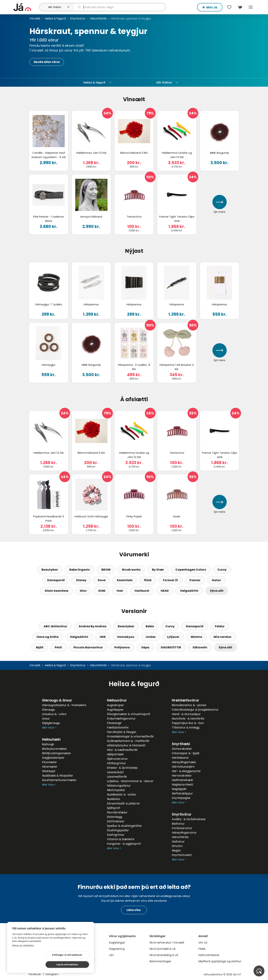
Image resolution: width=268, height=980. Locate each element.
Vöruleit (35, 19)
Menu (251, 7)
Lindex (151, 637)
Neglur (176, 850)
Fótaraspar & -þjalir (186, 753)
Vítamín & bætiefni (121, 839)
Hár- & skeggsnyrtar (186, 771)
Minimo (196, 637)
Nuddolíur (114, 799)
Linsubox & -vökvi (54, 714)
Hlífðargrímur (116, 763)
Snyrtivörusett (182, 855)
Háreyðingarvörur (184, 833)
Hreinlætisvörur (185, 700)
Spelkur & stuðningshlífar (124, 826)
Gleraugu (48, 710)
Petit (58, 647)
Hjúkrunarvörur (117, 759)
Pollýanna (122, 647)
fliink (148, 580)
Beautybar (50, 570)
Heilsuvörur (117, 700)
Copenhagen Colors (191, 570)
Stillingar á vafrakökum (35, 964)
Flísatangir (114, 723)
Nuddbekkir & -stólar (122, 795)
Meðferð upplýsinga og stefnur (220, 961)
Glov (83, 591)
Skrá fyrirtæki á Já (162, 949)
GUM (102, 591)
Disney (81, 580)
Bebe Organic (80, 570)
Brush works (131, 570)
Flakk (202, 949)
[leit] (119, 7)
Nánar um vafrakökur (23, 955)
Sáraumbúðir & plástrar (123, 803)
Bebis (150, 626)
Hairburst (142, 591)
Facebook (35, 974)
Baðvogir (48, 744)
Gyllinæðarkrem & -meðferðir (128, 741)
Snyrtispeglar (181, 798)
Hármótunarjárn (183, 767)
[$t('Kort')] (240, 7)
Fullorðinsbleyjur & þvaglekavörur (195, 710)
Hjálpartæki (115, 754)
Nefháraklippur (182, 793)
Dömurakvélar (182, 749)
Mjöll (40, 647)
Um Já (203, 943)
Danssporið (56, 580)
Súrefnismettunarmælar (59, 780)
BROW (106, 570)
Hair (120, 591)
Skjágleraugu (51, 723)
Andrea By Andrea (93, 626)
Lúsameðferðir (117, 777)
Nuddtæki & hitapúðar (58, 776)
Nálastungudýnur (119, 786)
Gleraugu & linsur (57, 700)
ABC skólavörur (55, 626)
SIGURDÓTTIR (171, 647)
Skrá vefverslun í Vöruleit (167, 943)
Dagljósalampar (53, 758)
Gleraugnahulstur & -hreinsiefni (64, 705)
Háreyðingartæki (184, 762)
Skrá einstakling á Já (164, 955)
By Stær (158, 570)
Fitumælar (49, 762)
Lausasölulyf (115, 772)
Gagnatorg (117, 949)
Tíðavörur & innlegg (186, 727)
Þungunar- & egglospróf (124, 844)
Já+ (111, 955)
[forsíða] (26, 7)
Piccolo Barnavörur (88, 647)
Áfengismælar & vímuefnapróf (129, 714)
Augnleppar (115, 710)
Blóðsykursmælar (54, 749)
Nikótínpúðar (116, 790)
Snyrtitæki (181, 744)
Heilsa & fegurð (55, 19)
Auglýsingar (117, 943)
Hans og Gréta (48, 637)
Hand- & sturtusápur (186, 714)
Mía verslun (222, 637)
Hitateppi (49, 771)
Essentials (125, 580)
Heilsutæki (51, 739)
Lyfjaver (173, 637)
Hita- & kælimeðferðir (122, 750)
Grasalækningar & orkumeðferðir (130, 736)
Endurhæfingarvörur (121, 719)
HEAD (165, 591)
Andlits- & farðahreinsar (189, 819)
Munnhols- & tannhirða (188, 719)
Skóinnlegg (115, 817)
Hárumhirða (98, 19)
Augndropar (115, 705)
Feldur (220, 626)
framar (195, 580)
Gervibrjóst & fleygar (122, 732)
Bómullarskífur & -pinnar (189, 705)
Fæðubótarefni (118, 727)
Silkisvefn (200, 647)
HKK (103, 637)
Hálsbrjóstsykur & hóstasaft (126, 745)
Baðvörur (178, 824)
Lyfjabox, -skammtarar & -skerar (130, 781)
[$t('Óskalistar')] (229, 7)
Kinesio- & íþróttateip (122, 768)
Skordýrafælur (117, 812)
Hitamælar (50, 767)
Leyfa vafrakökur (72, 964)
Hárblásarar (180, 758)
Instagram (52, 974)
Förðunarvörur (182, 828)
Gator (216, 580)
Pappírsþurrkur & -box (188, 723)
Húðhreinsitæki (182, 780)
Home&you (126, 637)
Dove (102, 580)
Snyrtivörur (78, 19)
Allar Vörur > (49, 728)
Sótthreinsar (116, 821)
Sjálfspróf (114, 808)
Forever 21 (170, 580)
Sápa (145, 647)
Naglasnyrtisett (183, 785)
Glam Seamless (56, 591)
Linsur (46, 719)
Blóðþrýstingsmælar (56, 753)
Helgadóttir (189, 591)
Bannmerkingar (160, 961)
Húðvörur (178, 842)
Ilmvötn (177, 846)
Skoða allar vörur (47, 62)
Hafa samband (209, 955)
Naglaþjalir (179, 789)
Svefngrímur (116, 835)
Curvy (222, 570)
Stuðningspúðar (118, 830)
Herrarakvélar (182, 776)
